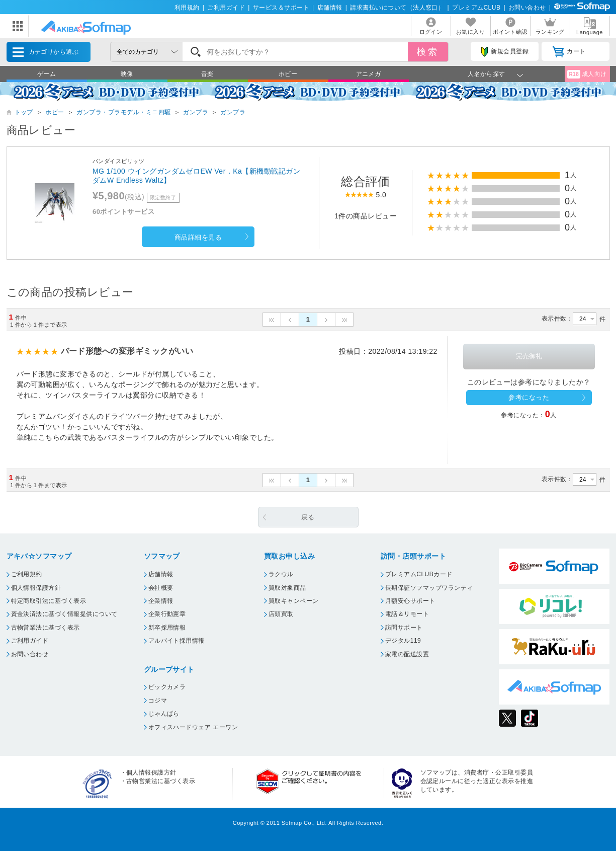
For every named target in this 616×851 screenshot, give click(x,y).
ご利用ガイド (226, 8)
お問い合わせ (527, 8)
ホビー (288, 74)
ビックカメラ (167, 687)
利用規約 (187, 8)
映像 (127, 74)
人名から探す (487, 74)
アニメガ (369, 74)
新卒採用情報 (167, 628)
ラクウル (281, 574)
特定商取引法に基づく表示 (49, 601)
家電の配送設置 (407, 654)
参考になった (529, 397)
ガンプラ (196, 112)
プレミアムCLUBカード (419, 574)
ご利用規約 (27, 574)
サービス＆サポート (281, 8)
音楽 (207, 74)
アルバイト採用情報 (177, 641)
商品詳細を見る (198, 237)
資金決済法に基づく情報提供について (64, 614)
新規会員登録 (505, 52)
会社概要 (161, 588)
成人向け (587, 74)
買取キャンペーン (294, 601)
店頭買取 (281, 614)
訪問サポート (404, 628)
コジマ (158, 701)
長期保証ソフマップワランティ (429, 588)
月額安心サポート (410, 601)
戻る (308, 517)
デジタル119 (403, 641)
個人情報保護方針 (36, 588)
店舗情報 (330, 8)
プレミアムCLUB (476, 8)
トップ (24, 112)
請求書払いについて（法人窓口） (397, 8)
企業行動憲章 (167, 614)
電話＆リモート (407, 614)
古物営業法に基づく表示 (46, 628)
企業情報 (161, 601)
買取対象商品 (287, 588)
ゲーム (47, 74)
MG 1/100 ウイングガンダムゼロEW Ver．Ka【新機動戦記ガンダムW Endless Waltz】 (196, 176)
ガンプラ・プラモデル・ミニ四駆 (123, 112)
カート (569, 52)
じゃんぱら (164, 714)
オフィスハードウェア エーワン (193, 727)
